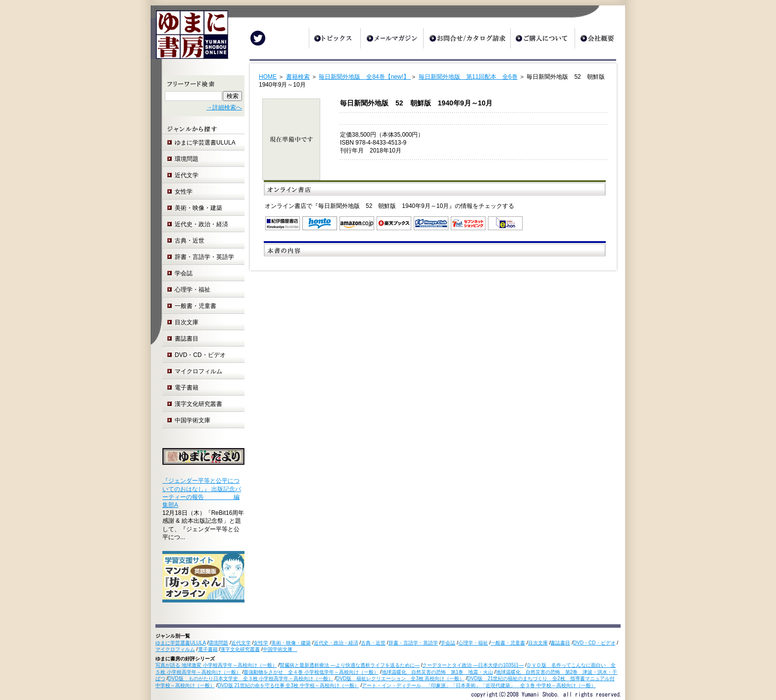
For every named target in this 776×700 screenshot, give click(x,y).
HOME (268, 77)
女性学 (184, 192)
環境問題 (187, 159)
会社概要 (600, 38)
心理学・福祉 (193, 290)
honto (320, 223)
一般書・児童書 (195, 306)
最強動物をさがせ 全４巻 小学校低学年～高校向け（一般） (311, 672)
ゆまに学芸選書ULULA (205, 143)
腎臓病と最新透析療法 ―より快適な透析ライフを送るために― (350, 665)
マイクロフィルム (198, 371)
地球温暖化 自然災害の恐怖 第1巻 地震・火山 (437, 672)
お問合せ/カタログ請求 (467, 38)
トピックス (335, 38)
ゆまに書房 (189, 38)
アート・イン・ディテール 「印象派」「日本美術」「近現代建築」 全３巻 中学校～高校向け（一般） (479, 685)
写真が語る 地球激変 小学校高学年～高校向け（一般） (216, 665)
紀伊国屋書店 (283, 223)
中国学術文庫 (195, 420)
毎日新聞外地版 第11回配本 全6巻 (468, 77)
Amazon (357, 223)
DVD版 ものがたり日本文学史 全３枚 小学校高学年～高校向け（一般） (251, 678)
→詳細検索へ (224, 107)
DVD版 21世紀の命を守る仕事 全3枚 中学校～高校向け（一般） (289, 685)
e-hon (505, 223)
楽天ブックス (394, 223)
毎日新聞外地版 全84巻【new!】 (365, 77)
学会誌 (184, 273)
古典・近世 (190, 241)
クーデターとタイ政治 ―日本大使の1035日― (473, 665)
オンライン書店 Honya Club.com (431, 223)
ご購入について (542, 38)
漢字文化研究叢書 (198, 404)
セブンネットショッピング (468, 223)
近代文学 (187, 175)
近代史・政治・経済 (201, 224)
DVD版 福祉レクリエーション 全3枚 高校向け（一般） (400, 678)
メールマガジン (392, 38)
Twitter (258, 38)
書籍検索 (298, 77)
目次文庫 (187, 322)
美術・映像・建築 (198, 208)
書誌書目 (187, 339)
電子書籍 (187, 388)
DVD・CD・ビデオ (200, 355)
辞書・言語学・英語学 (204, 257)
